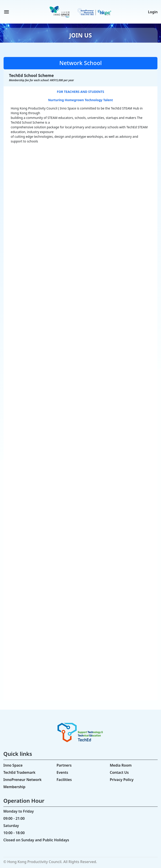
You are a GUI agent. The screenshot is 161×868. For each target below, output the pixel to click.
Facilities (64, 780)
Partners (64, 765)
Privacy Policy (122, 780)
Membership (14, 787)
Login (153, 12)
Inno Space (13, 765)
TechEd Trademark (19, 772)
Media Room (121, 765)
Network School (80, 63)
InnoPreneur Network (22, 780)
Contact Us (119, 772)
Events (62, 772)
